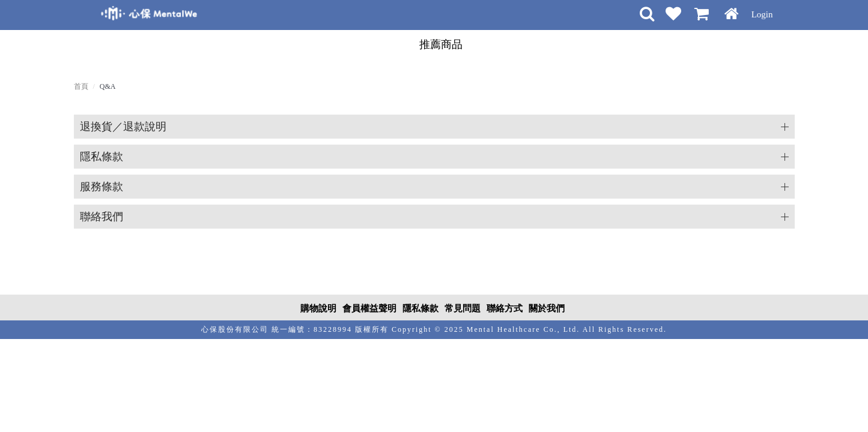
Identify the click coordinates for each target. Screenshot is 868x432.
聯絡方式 (505, 308)
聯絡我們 (102, 217)
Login (762, 14)
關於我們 (547, 308)
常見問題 (463, 308)
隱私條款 (102, 157)
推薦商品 (441, 44)
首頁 (81, 86)
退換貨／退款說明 (123, 127)
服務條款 (102, 187)
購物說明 (318, 308)
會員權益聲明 (369, 308)
